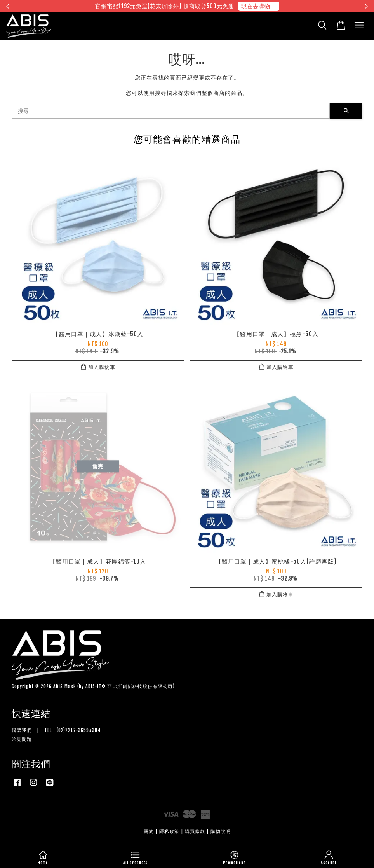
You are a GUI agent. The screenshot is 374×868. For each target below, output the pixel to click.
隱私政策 (169, 831)
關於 (149, 831)
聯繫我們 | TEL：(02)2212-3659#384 (56, 730)
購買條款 (195, 831)
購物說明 (221, 831)
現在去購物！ (259, 6)
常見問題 (22, 739)
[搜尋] (171, 111)
